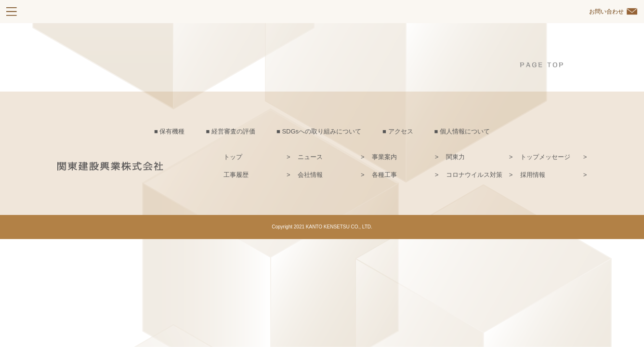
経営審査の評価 (233, 131)
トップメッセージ (545, 157)
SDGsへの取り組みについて (322, 131)
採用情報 (533, 175)
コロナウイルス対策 (474, 175)
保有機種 (172, 131)
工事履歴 (236, 175)
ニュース (310, 157)
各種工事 (384, 175)
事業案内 (384, 157)
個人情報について (465, 131)
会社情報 (310, 175)
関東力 (455, 157)
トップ (233, 157)
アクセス (401, 131)
